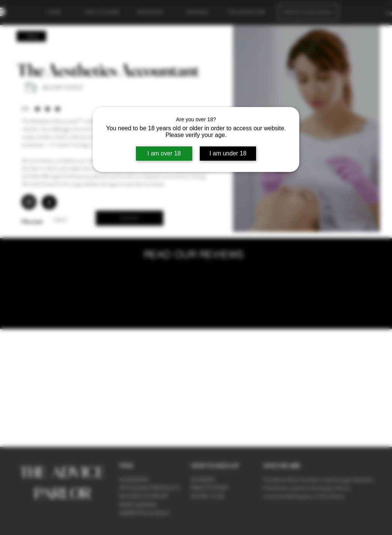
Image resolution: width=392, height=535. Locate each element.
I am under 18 (228, 153)
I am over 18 (164, 153)
